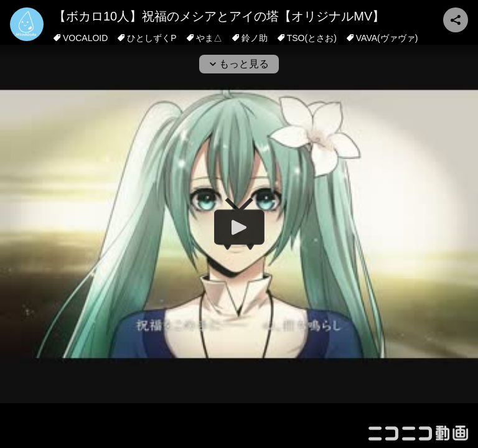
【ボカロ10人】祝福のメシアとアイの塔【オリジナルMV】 (219, 16)
